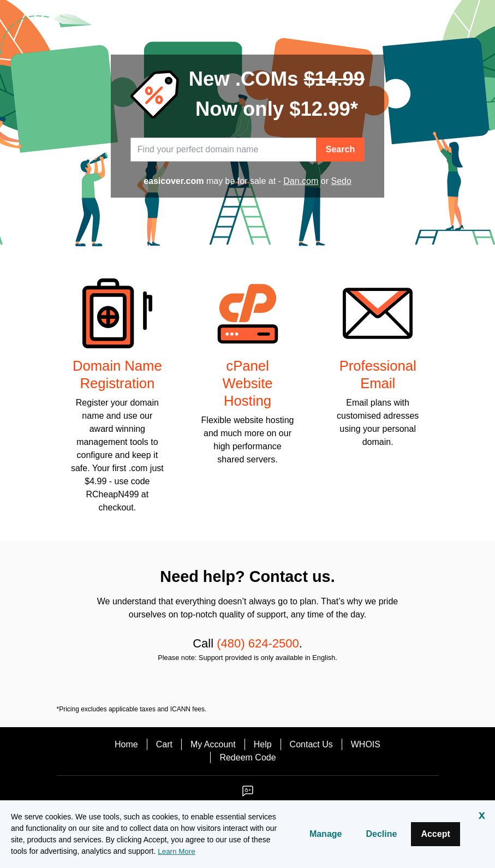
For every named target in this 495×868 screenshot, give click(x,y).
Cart (164, 744)
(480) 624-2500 (258, 643)
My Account (213, 744)
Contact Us (311, 744)
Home (126, 744)
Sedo (341, 181)
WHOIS (366, 744)
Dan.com (301, 181)
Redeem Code (248, 757)
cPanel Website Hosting (247, 383)
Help (263, 744)
